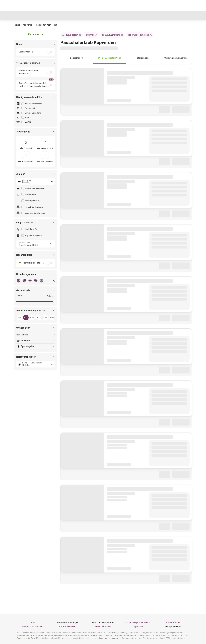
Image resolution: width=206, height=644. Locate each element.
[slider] (53, 301)
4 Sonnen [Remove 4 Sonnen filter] (91, 35)
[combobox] (35, 181)
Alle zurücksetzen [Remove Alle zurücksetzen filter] (72, 35)
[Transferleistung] (35, 244)
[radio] (19, 281)
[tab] (77, 58)
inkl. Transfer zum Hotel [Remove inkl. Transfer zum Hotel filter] (140, 35)
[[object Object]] (26, 142)
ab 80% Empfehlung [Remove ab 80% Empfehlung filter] (112, 35)
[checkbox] (23, 104)
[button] (35, 34)
